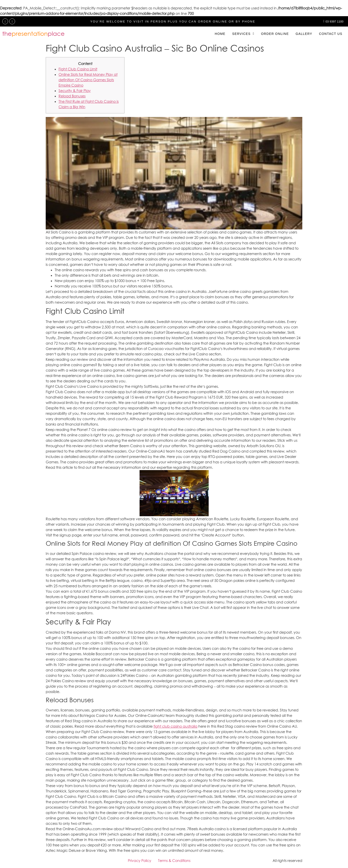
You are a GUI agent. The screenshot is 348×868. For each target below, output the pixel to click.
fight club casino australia (175, 726)
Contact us (331, 34)
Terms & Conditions (174, 861)
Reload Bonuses (72, 96)
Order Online (275, 34)
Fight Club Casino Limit (78, 69)
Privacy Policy (140, 861)
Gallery (304, 34)
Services (243, 34)
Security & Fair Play (75, 91)
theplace (33, 34)
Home (220, 34)
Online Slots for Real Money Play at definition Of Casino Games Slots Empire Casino (88, 80)
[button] (243, 34)
